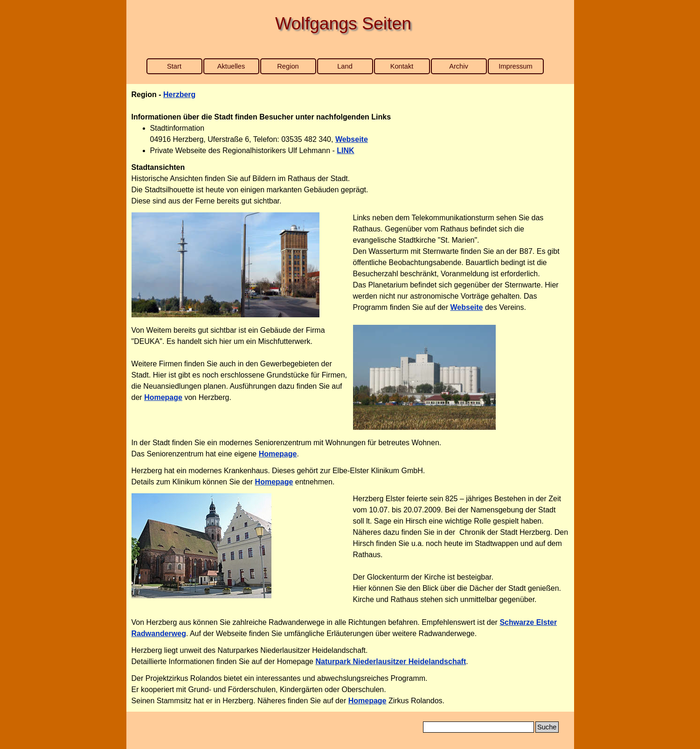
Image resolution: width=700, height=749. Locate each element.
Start (174, 66)
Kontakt (402, 66)
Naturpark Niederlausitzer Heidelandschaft (391, 661)
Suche (547, 727)
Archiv (459, 66)
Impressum (515, 66)
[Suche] (478, 727)
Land (345, 66)
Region (288, 66)
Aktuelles (231, 66)
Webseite (352, 139)
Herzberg (179, 94)
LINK (345, 150)
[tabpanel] (350, 123)
